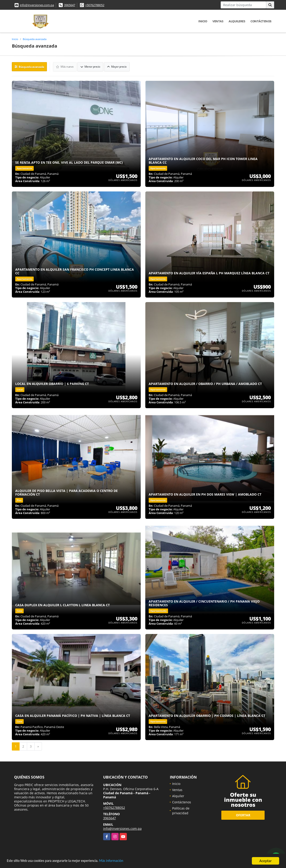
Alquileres (237, 21)
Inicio (203, 21)
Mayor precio (117, 66)
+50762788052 (95, 5)
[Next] (38, 746)
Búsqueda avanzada (35, 39)
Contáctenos (261, 21)
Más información (121, 861)
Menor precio (91, 66)
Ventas (218, 21)
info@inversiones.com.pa (37, 5)
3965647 (70, 5)
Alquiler (178, 795)
